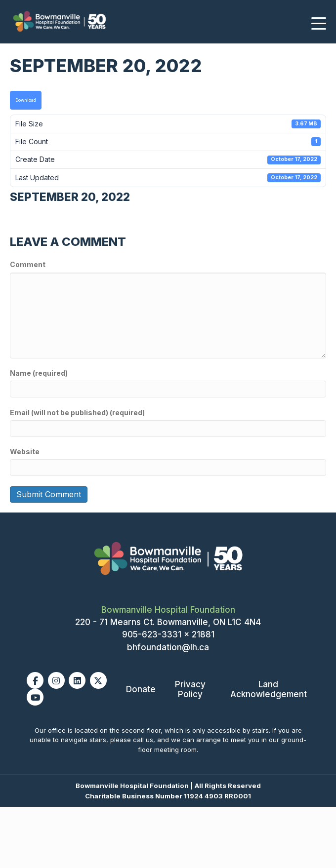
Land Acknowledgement (269, 689)
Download (26, 100)
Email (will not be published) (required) (77, 413)
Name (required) (39, 373)
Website (25, 452)
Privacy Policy (190, 689)
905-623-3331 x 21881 (168, 634)
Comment (28, 264)
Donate (141, 689)
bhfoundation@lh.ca (168, 647)
